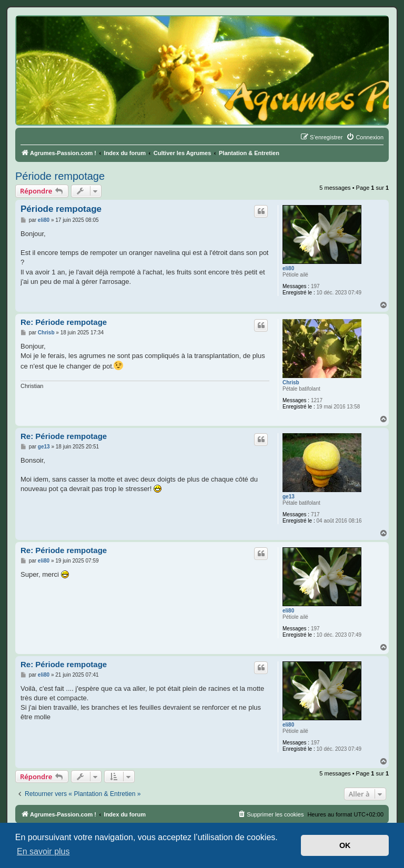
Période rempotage (60, 176)
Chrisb (291, 382)
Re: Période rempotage (64, 322)
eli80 (288, 268)
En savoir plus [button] (43, 851)
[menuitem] (365, 137)
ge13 (289, 497)
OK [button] (345, 845)
